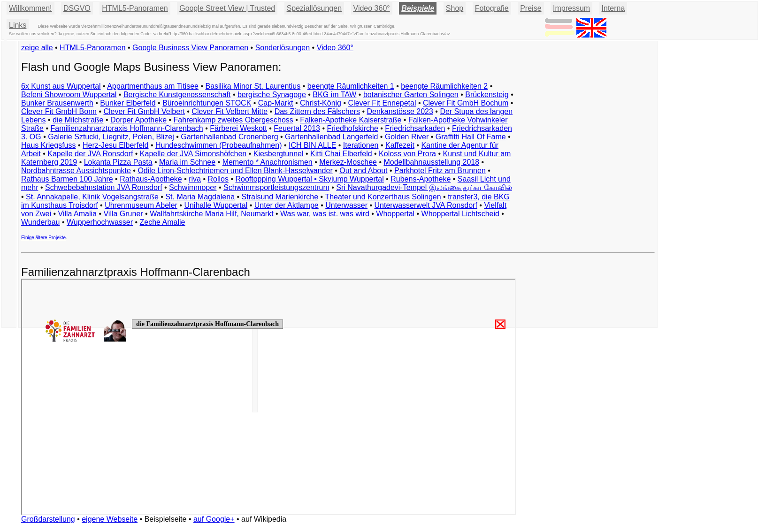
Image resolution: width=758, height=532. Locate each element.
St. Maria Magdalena (200, 197)
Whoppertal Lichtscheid (460, 214)
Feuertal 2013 (297, 128)
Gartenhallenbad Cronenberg (229, 137)
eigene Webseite (110, 519)
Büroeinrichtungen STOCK (207, 103)
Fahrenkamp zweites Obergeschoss (234, 120)
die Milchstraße (78, 120)
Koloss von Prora (407, 154)
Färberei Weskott (238, 128)
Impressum (571, 8)
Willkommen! (31, 8)
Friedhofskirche (352, 128)
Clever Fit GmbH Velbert (144, 111)
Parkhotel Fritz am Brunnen (440, 171)
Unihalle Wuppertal (216, 205)
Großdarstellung (48, 519)
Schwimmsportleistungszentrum (276, 187)
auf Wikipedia (264, 519)
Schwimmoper (193, 187)
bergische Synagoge (272, 95)
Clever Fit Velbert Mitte (230, 111)
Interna (613, 8)
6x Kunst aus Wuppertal (61, 86)
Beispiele (418, 8)
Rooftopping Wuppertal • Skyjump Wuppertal (309, 179)
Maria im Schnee (187, 162)
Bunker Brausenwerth (57, 103)
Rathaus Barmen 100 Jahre (67, 179)
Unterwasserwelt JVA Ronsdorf (426, 205)
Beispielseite (166, 519)
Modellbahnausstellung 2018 (431, 162)
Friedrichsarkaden (415, 128)
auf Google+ (214, 519)
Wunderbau (40, 222)
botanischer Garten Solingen (411, 95)
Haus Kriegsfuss (49, 145)
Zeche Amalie (163, 222)
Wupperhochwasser (100, 222)
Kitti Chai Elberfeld (341, 154)
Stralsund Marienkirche (280, 197)
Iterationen (361, 145)
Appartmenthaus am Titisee (153, 86)
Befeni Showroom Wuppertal (69, 95)
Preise (531, 8)
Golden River (407, 137)
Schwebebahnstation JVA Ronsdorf (104, 187)
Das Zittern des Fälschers (317, 111)
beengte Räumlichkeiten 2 (444, 86)
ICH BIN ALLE (312, 145)
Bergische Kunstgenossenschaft (177, 95)
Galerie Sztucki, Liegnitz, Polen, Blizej (111, 137)
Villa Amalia (77, 214)
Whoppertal (395, 214)
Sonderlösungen (283, 48)
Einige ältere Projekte (43, 238)
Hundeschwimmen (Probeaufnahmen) (218, 145)
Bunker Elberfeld (128, 103)
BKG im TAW (334, 95)
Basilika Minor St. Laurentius (253, 86)
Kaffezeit (400, 145)
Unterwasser (346, 205)
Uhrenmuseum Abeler (141, 205)
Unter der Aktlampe (287, 205)
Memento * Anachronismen (268, 162)
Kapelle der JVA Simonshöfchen (193, 154)
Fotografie (492, 8)
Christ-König (321, 103)
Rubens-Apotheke (421, 179)
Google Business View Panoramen (190, 48)
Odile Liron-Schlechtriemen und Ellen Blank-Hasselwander (235, 171)
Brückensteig (487, 95)
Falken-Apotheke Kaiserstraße (351, 120)
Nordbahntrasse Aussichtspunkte (76, 171)
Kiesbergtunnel (279, 154)
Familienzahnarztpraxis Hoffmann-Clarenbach (127, 128)
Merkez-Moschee (348, 162)
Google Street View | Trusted (227, 8)
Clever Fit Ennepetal (382, 103)
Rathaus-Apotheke (151, 179)
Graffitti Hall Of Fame (471, 137)
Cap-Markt (276, 103)
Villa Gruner (123, 214)
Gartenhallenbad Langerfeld (331, 137)
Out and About (363, 171)
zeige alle (37, 48)
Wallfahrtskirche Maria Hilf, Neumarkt (211, 214)
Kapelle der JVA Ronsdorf (90, 154)
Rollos (218, 179)
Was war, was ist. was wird (325, 214)
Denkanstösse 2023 (400, 111)
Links (18, 25)
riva (195, 179)
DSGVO (77, 8)
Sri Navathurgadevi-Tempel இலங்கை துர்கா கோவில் (424, 187)
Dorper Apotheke (138, 120)
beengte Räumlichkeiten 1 (351, 86)
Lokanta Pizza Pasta (118, 162)
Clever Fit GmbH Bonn (59, 111)
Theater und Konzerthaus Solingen (383, 197)
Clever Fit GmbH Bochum (466, 103)
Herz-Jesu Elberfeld (116, 145)
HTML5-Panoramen (135, 8)
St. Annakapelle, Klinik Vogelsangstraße (92, 197)
